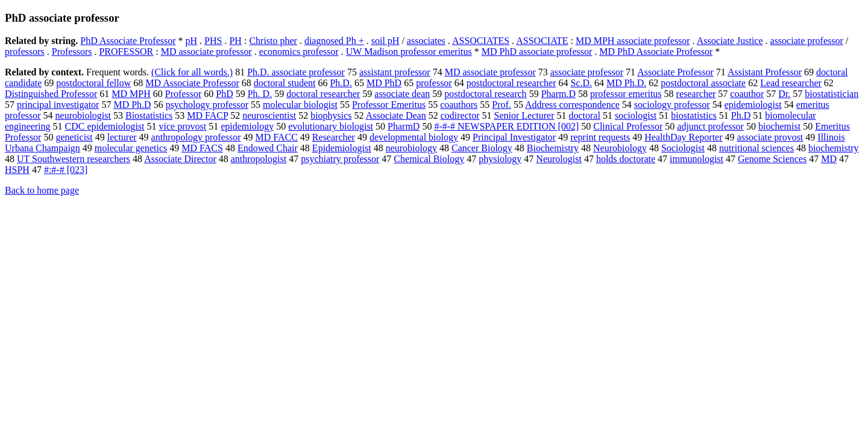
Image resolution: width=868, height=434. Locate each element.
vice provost (183, 126)
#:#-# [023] (66, 170)
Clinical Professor (628, 126)
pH (192, 41)
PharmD (404, 126)
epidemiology (247, 126)
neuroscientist (269, 115)
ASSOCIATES (481, 41)
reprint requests (600, 137)
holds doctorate (626, 159)
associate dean (402, 94)
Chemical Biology (429, 159)
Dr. (784, 94)
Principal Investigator (514, 137)
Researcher (334, 137)
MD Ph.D (132, 105)
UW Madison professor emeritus (409, 52)
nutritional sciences (756, 148)
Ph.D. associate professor (296, 72)
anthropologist (259, 159)
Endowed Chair (268, 148)
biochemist (779, 126)
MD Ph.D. (626, 83)
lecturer (122, 137)
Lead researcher (791, 83)
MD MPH (131, 94)
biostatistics (694, 115)
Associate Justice (730, 41)
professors (25, 52)
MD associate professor (206, 52)
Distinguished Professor (51, 94)
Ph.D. (341, 83)
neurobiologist (83, 115)
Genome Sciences (772, 159)
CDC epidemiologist (105, 126)
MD (829, 159)
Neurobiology (620, 148)
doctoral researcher (323, 94)
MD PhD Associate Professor (656, 52)
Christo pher (273, 41)
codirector (460, 115)
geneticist (74, 137)
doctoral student (285, 83)
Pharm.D (558, 94)
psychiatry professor (340, 159)
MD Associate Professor (192, 83)
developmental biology (414, 137)
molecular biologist (300, 105)
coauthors (459, 105)
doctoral (584, 115)
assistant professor (395, 72)
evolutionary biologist (331, 126)
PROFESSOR (126, 52)
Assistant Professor (765, 72)
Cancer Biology (482, 148)
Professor (183, 94)
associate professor (807, 41)
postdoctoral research (485, 94)
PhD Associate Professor (128, 41)
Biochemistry (553, 148)
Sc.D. (582, 83)
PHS (213, 41)
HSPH (17, 170)
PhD (224, 94)
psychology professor (207, 105)
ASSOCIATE (542, 41)
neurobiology (411, 148)
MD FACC (276, 137)
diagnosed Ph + (334, 41)
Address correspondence (572, 105)
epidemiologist (753, 105)
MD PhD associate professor (537, 52)
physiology (500, 159)
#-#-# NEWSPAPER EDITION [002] (506, 126)
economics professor (299, 52)
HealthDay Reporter (683, 137)
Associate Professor (675, 72)
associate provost (770, 137)
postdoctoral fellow (93, 83)
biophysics (331, 115)
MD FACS (202, 148)
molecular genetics (131, 148)
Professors (72, 52)
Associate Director (180, 159)
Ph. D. (260, 94)
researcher (696, 94)
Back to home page (42, 190)
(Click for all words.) (192, 72)
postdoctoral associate (703, 83)
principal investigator (58, 105)
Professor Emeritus (389, 105)
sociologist (636, 115)
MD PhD (384, 83)
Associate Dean (396, 115)
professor (434, 83)
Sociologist (683, 148)
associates (426, 41)
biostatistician (832, 94)
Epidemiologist (342, 148)
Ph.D (741, 115)
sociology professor (672, 105)
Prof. (502, 105)
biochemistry (834, 148)
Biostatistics (149, 115)
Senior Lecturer (524, 115)
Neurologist (559, 159)
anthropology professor (196, 137)
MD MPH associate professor (633, 41)
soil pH (385, 41)
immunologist (697, 159)
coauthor (747, 94)
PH (235, 41)
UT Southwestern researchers (74, 159)
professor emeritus (626, 94)
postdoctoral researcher (511, 83)
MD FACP (207, 115)
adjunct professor (710, 126)
